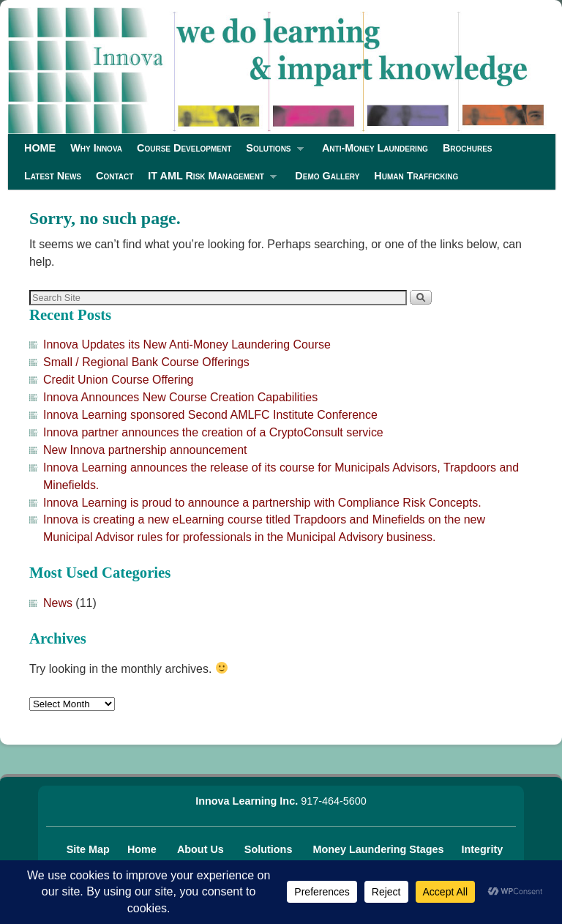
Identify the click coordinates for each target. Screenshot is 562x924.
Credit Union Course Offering (118, 380)
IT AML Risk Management (209, 180)
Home (143, 849)
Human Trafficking (416, 176)
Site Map (88, 849)
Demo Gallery (327, 176)
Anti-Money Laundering (375, 148)
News (58, 603)
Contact (115, 176)
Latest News (53, 176)
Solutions (271, 152)
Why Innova (96, 148)
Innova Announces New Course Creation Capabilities (180, 397)
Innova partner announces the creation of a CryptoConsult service (213, 432)
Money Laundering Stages (379, 849)
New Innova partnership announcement (145, 450)
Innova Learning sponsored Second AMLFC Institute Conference (210, 415)
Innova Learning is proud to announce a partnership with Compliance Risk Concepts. (262, 503)
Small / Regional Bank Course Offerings (146, 362)
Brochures (468, 148)
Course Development (184, 148)
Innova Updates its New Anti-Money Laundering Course (187, 344)
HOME (40, 148)
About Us (202, 849)
